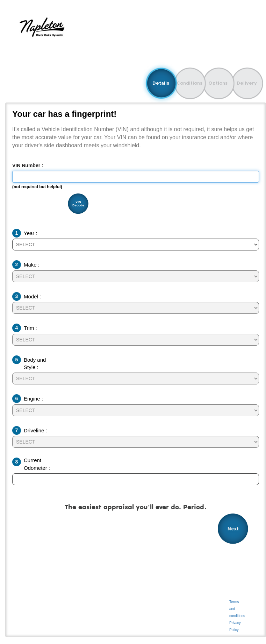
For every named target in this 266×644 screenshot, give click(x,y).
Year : (31, 233)
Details (161, 83)
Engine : (33, 399)
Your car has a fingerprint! (64, 114)
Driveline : (35, 430)
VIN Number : (28, 165)
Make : (32, 265)
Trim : (30, 328)
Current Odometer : (37, 464)
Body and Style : (35, 363)
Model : (32, 296)
